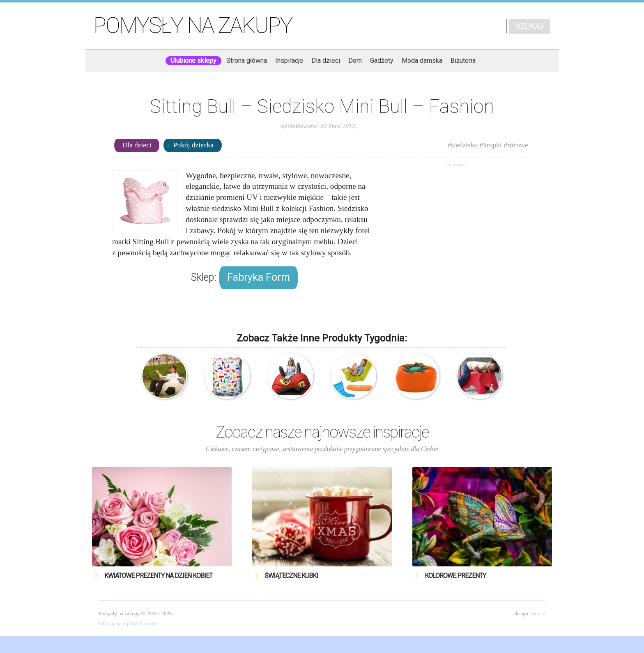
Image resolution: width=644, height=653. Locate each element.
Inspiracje (289, 61)
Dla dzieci (326, 61)
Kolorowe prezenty (455, 576)
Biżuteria (463, 61)
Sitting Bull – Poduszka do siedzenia (227, 376)
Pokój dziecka (193, 145)
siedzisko (465, 145)
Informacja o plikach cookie (128, 623)
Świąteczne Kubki (291, 576)
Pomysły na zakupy (193, 25)
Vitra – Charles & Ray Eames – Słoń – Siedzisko (480, 376)
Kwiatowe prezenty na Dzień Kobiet (158, 576)
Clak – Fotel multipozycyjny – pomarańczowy (353, 376)
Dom (355, 61)
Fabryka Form (259, 277)
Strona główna (247, 61)
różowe (518, 145)
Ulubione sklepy (193, 61)
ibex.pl (538, 614)
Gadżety (382, 61)
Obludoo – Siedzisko (290, 376)
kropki (492, 145)
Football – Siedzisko (164, 376)
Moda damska (422, 61)
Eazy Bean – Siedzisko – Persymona (416, 376)
